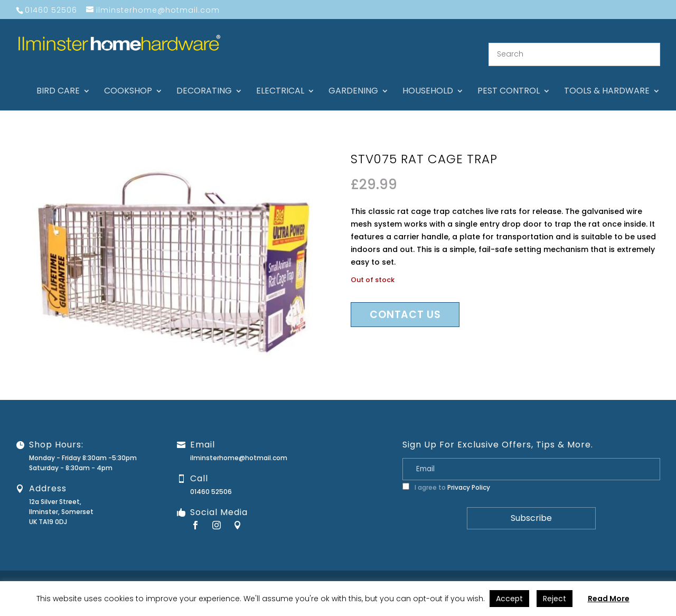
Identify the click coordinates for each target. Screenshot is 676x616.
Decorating (204, 79)
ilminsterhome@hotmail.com (239, 445)
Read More (609, 599)
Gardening (353, 79)
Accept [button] (509, 599)
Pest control (509, 79)
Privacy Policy (469, 475)
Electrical (280, 79)
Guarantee (470, 572)
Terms (610, 572)
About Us (383, 572)
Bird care (58, 79)
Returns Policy (518, 572)
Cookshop (128, 79)
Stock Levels (648, 572)
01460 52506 (211, 479)
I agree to (446, 475)
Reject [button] (555, 599)
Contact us (405, 302)
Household (428, 79)
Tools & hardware (607, 79)
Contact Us (425, 572)
